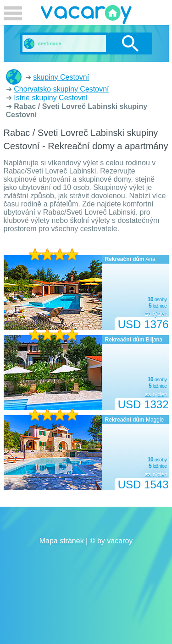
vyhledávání (130, 43)
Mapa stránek (62, 541)
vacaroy (86, 16)
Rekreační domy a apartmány (14, 77)
